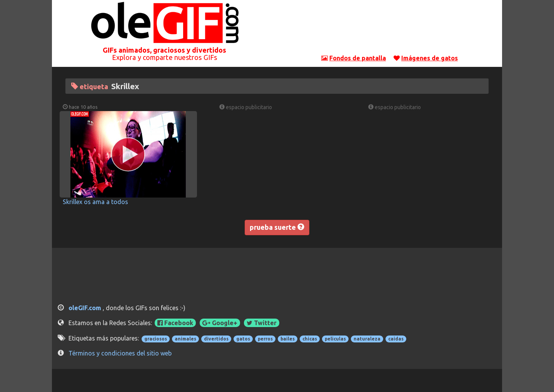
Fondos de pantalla (358, 58)
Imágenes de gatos (430, 58)
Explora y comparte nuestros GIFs (164, 57)
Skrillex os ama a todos (95, 202)
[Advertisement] (390, 29)
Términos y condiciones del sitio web (120, 353)
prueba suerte (277, 227)
